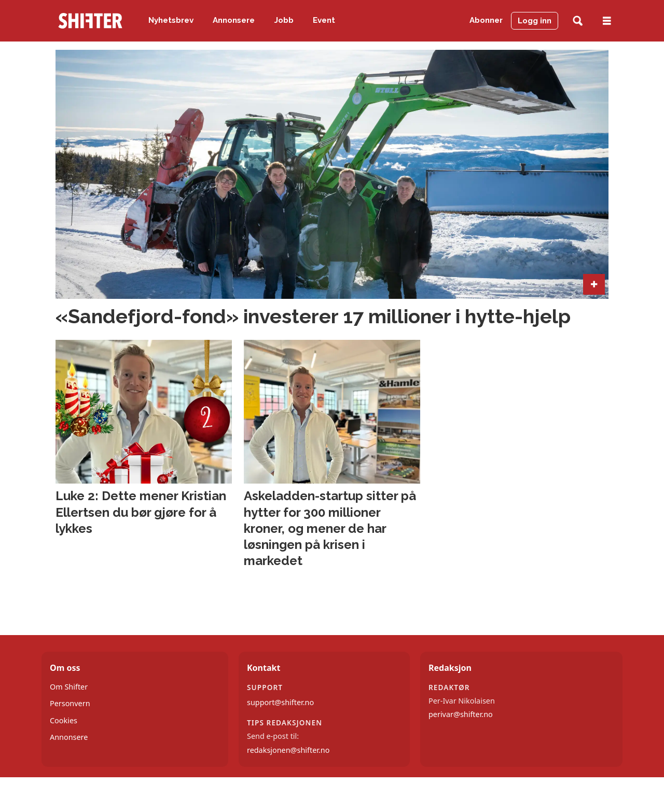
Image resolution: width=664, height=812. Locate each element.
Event (324, 20)
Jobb (284, 20)
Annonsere (234, 20)
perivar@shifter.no (461, 714)
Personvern (70, 703)
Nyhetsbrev (171, 20)
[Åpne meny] (607, 21)
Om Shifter (69, 687)
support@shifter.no (280, 702)
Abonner (486, 20)
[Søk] (578, 21)
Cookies (64, 720)
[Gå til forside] (90, 21)
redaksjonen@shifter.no (288, 750)
